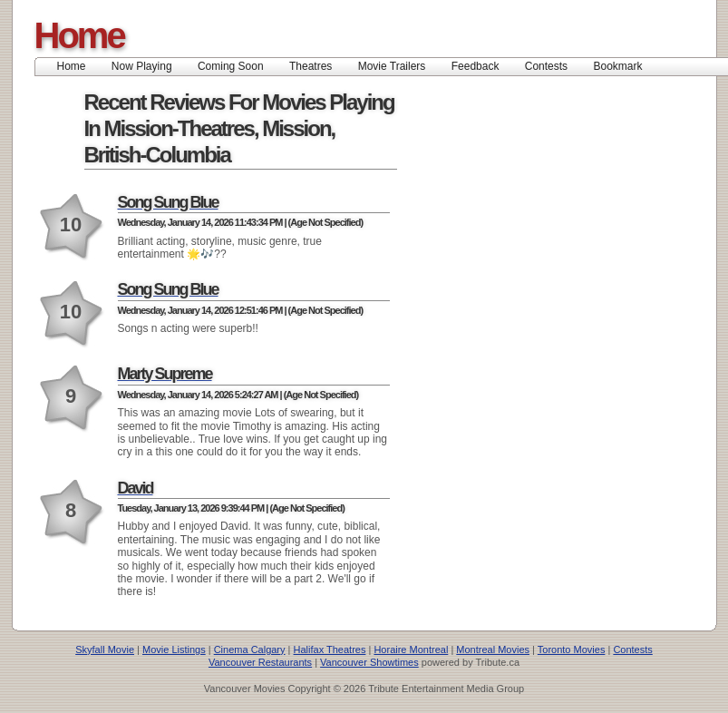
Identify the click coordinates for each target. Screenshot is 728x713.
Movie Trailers (392, 66)
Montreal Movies (493, 650)
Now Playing (142, 66)
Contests (546, 66)
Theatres (311, 66)
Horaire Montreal (411, 650)
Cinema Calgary (250, 650)
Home (79, 35)
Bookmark (623, 66)
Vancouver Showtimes (369, 662)
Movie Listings (174, 650)
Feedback (476, 66)
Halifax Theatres (330, 650)
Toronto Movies (572, 650)
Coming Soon (231, 66)
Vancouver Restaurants (260, 662)
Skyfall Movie (105, 650)
